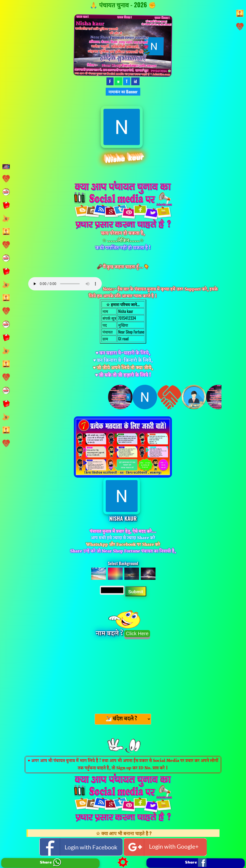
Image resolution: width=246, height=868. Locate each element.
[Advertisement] (123, 675)
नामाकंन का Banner (123, 92)
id (135, 81)
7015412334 (127, 318)
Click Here (137, 633)
